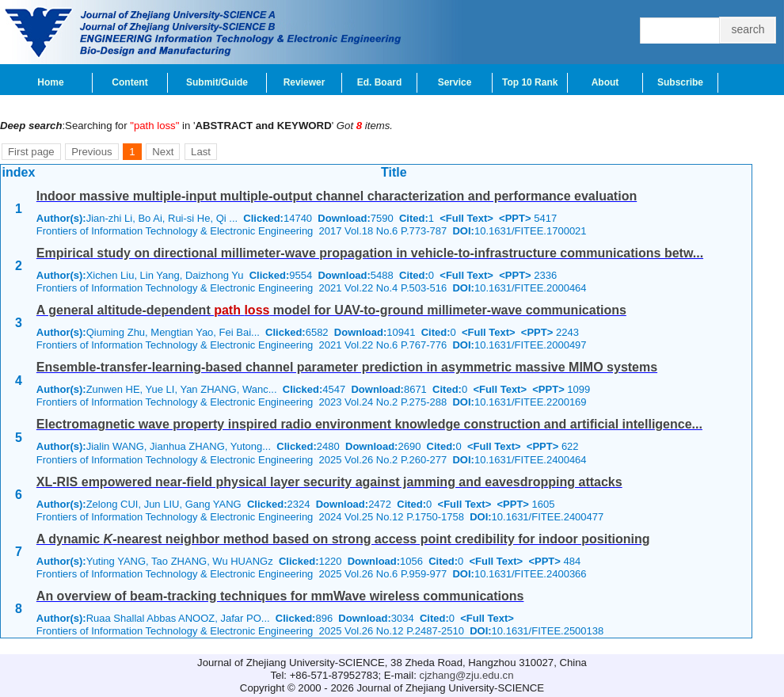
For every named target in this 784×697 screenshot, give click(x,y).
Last (201, 152)
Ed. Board (380, 82)
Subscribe (680, 82)
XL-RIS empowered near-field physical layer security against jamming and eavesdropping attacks (329, 482)
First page (31, 152)
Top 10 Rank (530, 82)
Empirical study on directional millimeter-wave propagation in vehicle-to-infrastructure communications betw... (370, 253)
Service (455, 82)
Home (50, 82)
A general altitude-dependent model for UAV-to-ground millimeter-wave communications (331, 310)
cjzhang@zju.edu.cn (467, 675)
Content (129, 82)
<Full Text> (466, 218)
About (605, 82)
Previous (91, 152)
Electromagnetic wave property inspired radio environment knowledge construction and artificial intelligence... (369, 424)
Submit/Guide (217, 82)
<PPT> (515, 218)
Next (163, 152)
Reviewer (304, 82)
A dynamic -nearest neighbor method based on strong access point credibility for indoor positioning (343, 539)
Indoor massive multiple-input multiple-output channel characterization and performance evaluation (337, 196)
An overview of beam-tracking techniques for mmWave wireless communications (280, 596)
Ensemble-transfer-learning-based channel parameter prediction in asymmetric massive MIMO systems (347, 367)
